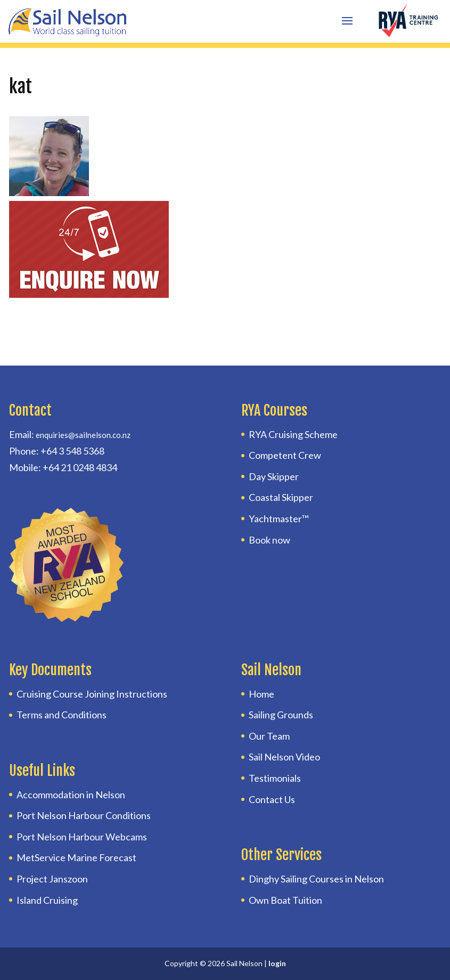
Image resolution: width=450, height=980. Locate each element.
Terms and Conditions (62, 715)
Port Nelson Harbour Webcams (82, 837)
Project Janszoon (52, 879)
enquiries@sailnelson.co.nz (83, 435)
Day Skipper (274, 476)
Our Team (269, 736)
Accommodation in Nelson (71, 795)
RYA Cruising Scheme (293, 434)
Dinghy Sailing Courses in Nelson (316, 879)
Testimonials (275, 778)
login (277, 963)
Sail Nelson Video (284, 757)
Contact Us (272, 799)
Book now (269, 540)
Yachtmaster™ (279, 519)
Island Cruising (47, 900)
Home (261, 694)
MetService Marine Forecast (76, 857)
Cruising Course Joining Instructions (92, 694)
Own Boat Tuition (285, 900)
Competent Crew (285, 455)
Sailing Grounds (281, 715)
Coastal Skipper (281, 497)
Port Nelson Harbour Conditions (84, 815)
